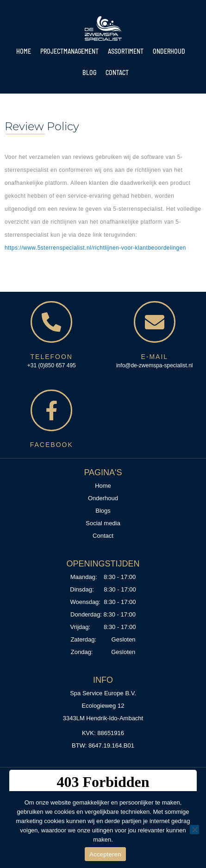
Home (24, 51)
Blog (89, 72)
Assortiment (126, 51)
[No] (194, 830)
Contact (117, 72)
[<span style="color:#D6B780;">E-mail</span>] (155, 322)
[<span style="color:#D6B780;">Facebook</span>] (51, 410)
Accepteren (105, 854)
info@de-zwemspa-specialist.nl (155, 365)
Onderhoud (169, 51)
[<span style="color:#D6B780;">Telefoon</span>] (51, 322)
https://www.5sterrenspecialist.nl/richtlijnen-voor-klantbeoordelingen (95, 248)
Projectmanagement (69, 51)
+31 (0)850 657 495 (52, 365)
